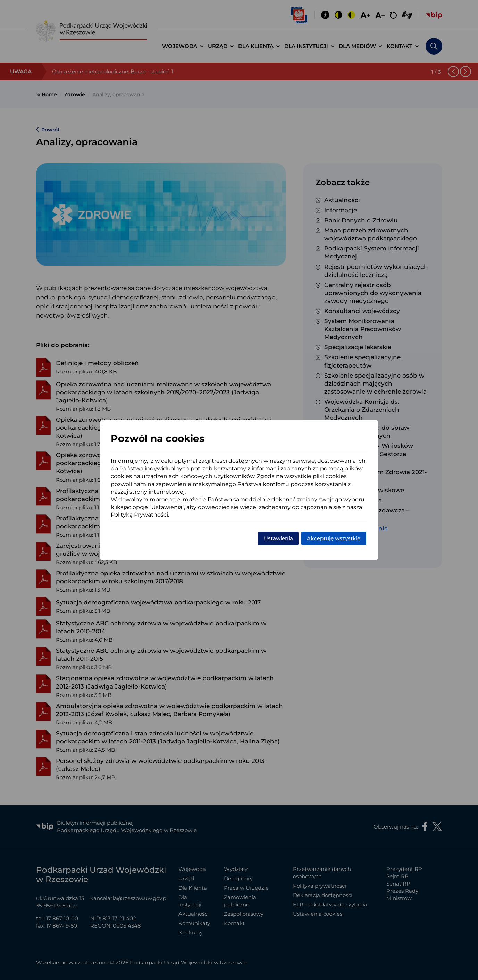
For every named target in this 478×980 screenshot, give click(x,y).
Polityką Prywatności (139, 515)
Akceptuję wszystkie (334, 538)
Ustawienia (278, 538)
